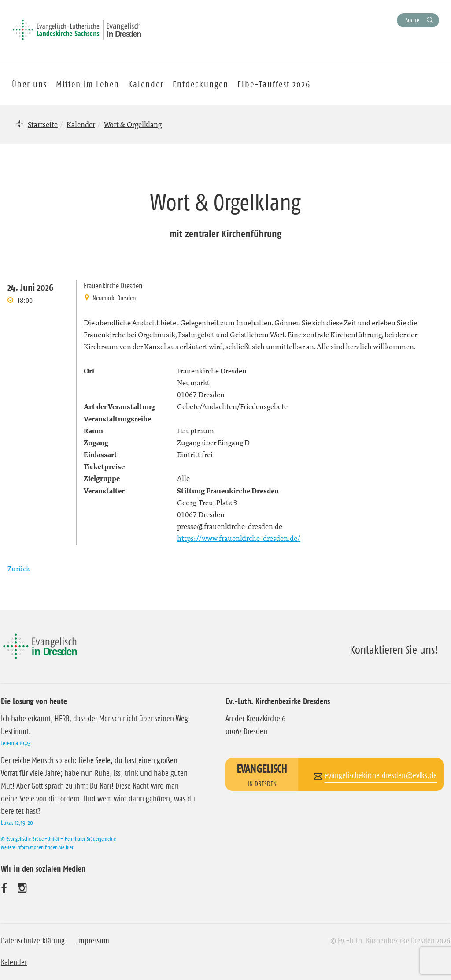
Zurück (19, 569)
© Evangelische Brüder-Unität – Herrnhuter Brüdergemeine (58, 839)
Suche (412, 20)
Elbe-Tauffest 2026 (274, 84)
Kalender (81, 124)
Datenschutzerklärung (33, 941)
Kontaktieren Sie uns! (394, 650)
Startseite (43, 124)
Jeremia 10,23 (16, 743)
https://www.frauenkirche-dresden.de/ (239, 538)
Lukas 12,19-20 (17, 823)
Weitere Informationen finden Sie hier (37, 847)
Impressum (93, 941)
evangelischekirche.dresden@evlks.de (381, 775)
